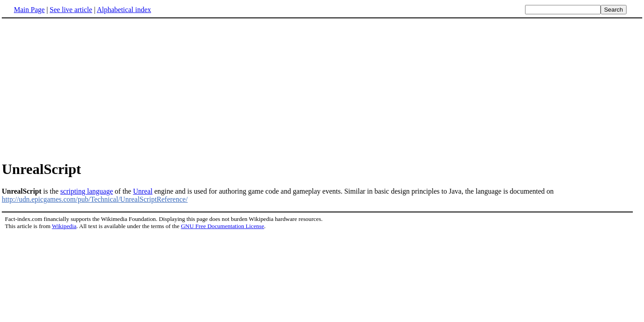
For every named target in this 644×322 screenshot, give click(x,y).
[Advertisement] (322, 89)
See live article (71, 10)
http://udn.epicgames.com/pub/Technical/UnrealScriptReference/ (95, 199)
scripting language (87, 191)
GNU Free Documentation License (222, 226)
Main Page (29, 10)
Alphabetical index (124, 10)
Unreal (143, 191)
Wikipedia (64, 226)
